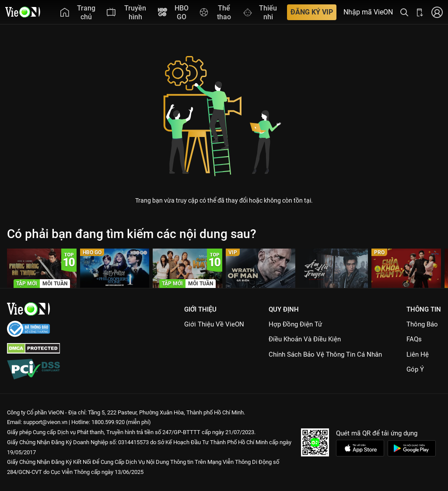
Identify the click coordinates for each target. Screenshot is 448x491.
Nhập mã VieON (368, 12)
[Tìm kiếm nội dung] (404, 12)
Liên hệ (418, 354)
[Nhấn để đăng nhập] (437, 12)
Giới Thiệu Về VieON (214, 324)
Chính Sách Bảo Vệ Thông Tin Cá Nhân (325, 354)
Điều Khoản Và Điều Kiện (305, 339)
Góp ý (415, 369)
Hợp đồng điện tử (295, 324)
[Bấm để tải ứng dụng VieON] (420, 12)
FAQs (414, 339)
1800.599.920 (108, 422)
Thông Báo (422, 324)
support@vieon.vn (45, 422)
